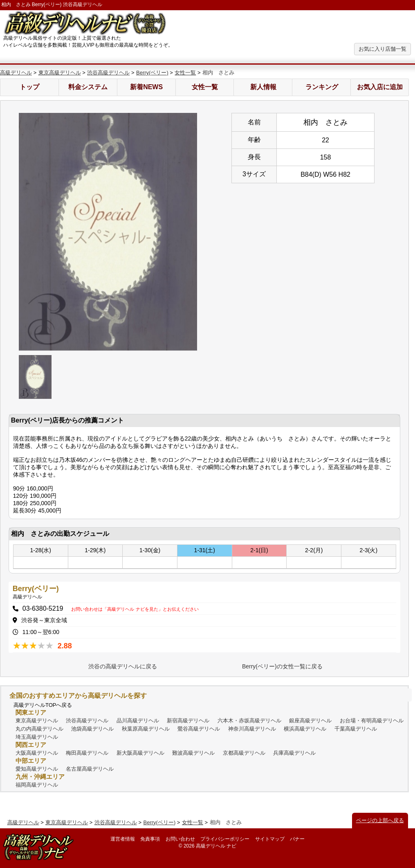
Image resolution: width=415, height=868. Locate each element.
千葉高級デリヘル (356, 729)
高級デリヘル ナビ (216, 846)
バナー (297, 839)
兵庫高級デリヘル (294, 753)
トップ (29, 87)
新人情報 (263, 87)
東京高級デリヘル (60, 73)
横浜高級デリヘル (305, 729)
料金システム (88, 87)
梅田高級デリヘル (87, 753)
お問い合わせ (180, 839)
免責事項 (150, 839)
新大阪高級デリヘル (140, 753)
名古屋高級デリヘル (90, 769)
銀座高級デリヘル (310, 721)
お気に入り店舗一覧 (382, 49)
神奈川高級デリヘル (252, 729)
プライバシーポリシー (225, 839)
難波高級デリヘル (193, 753)
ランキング (322, 87)
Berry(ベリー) (152, 73)
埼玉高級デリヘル (37, 737)
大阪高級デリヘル (37, 753)
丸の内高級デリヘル (39, 729)
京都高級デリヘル (244, 753)
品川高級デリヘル (138, 721)
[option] (108, 232)
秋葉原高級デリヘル (146, 729)
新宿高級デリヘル (188, 721)
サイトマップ (270, 839)
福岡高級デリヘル (37, 785)
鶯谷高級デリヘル (199, 729)
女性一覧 (185, 73)
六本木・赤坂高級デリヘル (249, 721)
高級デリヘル (16, 73)
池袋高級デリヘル (92, 729)
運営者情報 (123, 839)
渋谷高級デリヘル (108, 73)
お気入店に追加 (380, 87)
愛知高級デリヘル (37, 769)
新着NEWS (146, 87)
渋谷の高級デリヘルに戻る (123, 666)
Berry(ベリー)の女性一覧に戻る (282, 666)
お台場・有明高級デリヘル (372, 721)
